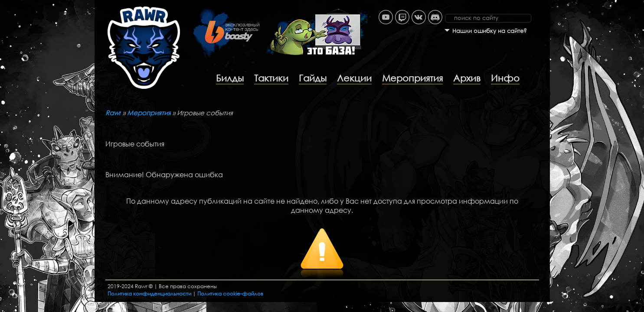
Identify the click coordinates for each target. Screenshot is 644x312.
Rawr (113, 113)
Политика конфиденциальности (149, 294)
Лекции (354, 78)
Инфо (505, 78)
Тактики (271, 78)
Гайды (313, 78)
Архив (467, 78)
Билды (230, 78)
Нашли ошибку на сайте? (490, 31)
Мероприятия (412, 78)
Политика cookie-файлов (230, 294)
